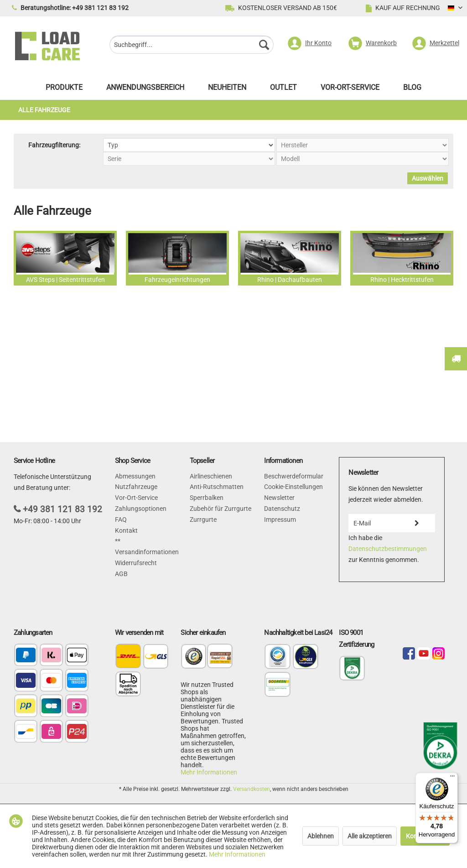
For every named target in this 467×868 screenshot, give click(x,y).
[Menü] (452, 778)
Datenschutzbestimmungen (388, 549)
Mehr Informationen (209, 772)
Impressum (280, 520)
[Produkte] (64, 90)
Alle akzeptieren (370, 836)
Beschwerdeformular (294, 476)
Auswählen (428, 178)
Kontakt (126, 530)
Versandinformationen (147, 552)
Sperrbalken (207, 498)
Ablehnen (321, 836)
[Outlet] (283, 90)
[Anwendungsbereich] (145, 90)
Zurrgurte (203, 520)
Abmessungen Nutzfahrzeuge (136, 482)
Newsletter (279, 498)
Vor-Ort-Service (136, 498)
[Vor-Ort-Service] (350, 90)
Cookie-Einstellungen (293, 487)
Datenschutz (282, 509)
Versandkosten (252, 789)
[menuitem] (192, 46)
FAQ (121, 520)
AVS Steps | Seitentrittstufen (65, 258)
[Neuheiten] (227, 90)
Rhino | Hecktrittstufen (402, 258)
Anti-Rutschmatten (217, 487)
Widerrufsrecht (136, 563)
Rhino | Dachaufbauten (290, 258)
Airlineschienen (211, 476)
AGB (121, 574)
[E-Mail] (374, 523)
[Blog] (412, 90)
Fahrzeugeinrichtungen (177, 258)
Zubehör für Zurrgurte (221, 509)
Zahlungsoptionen (141, 509)
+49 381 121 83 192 (62, 509)
